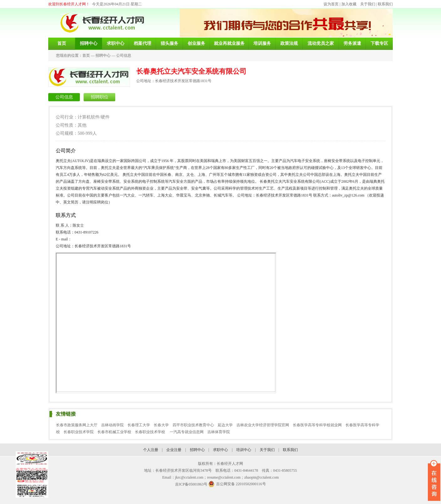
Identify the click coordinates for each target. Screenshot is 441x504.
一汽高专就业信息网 (187, 432)
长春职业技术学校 (150, 432)
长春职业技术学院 (79, 432)
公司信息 (124, 55)
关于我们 (368, 4)
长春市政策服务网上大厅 (77, 425)
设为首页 (331, 4)
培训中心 (244, 450)
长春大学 (161, 425)
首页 (86, 55)
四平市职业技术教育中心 (193, 425)
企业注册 (174, 450)
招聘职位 (100, 97)
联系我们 (385, 4)
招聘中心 (103, 55)
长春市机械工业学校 (114, 432)
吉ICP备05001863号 (191, 484)
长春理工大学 (139, 425)
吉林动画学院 (112, 425)
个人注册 (151, 450)
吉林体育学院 (219, 432)
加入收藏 (349, 4)
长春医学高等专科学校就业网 (317, 425)
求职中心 (220, 450)
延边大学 (225, 425)
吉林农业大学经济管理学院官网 (263, 425)
